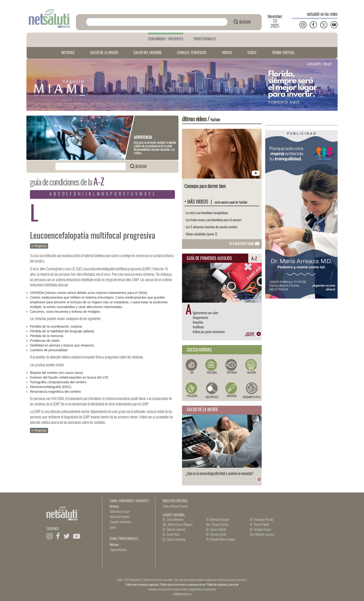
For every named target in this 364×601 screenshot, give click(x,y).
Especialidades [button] (118, 550)
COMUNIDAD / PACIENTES (166, 39)
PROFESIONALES (205, 39)
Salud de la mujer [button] (120, 512)
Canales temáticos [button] (120, 522)
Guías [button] (113, 528)
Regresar (39, 246)
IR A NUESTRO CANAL (244, 244)
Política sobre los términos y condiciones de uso (183, 585)
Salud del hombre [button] (120, 517)
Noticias (114, 507)
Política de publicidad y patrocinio (223, 585)
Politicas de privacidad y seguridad (142, 585)
